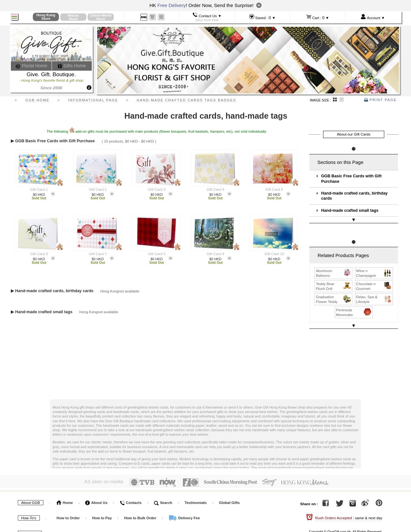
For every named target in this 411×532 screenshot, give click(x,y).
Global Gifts (229, 489)
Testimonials (195, 489)
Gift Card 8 (215, 254)
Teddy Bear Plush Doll (334, 280)
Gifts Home (72, 66)
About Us (96, 489)
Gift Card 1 (39, 189)
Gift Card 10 (274, 254)
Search (163, 489)
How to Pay (102, 504)
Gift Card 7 (98, 254)
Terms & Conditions (74, 520)
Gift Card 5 (157, 254)
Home (65, 489)
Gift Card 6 (274, 189)
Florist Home (31, 66)
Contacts (131, 489)
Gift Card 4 (215, 189)
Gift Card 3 (157, 189)
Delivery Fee (184, 504)
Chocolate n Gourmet (374, 280)
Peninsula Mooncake (354, 306)
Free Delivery (172, 5)
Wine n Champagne (374, 267)
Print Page (380, 100)
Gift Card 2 (98, 189)
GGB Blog (185, 520)
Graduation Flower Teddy (334, 293)
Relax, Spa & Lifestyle (374, 293)
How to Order (68, 504)
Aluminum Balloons (334, 267)
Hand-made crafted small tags (350, 211)
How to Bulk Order (141, 504)
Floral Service (152, 520)
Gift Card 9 (39, 254)
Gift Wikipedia (116, 520)
